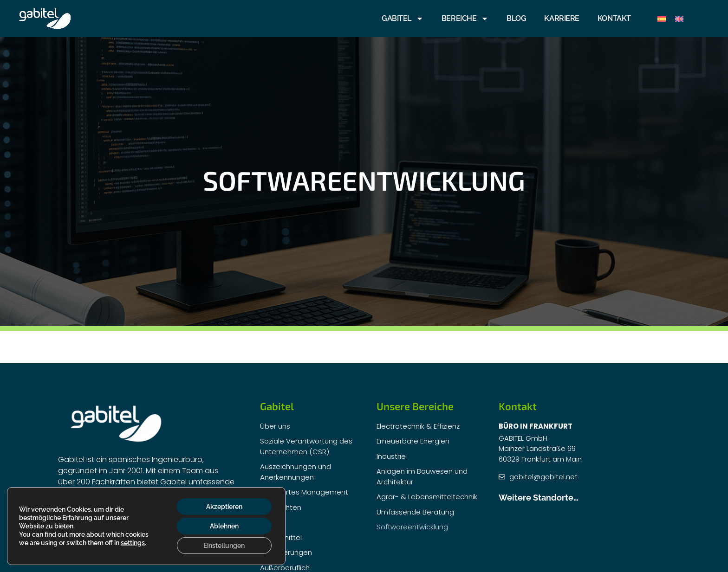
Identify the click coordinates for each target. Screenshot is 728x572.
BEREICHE (465, 19)
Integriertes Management (304, 492)
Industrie (391, 456)
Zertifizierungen (286, 552)
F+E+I (269, 522)
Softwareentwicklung (412, 527)
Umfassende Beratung (415, 512)
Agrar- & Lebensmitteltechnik (427, 497)
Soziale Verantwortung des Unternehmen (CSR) (306, 446)
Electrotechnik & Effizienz (418, 426)
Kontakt (614, 18)
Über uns (275, 426)
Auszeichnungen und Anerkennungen (296, 472)
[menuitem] (662, 19)
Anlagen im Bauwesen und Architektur (422, 476)
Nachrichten (281, 507)
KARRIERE (562, 18)
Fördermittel (281, 537)
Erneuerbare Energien (413, 441)
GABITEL (403, 19)
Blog (516, 18)
